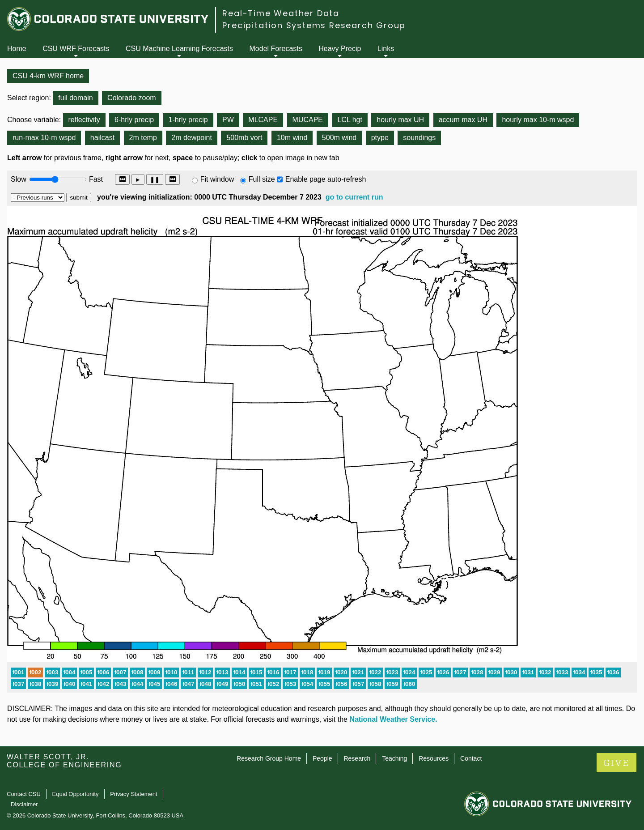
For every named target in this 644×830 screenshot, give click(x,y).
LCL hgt (350, 120)
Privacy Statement (134, 794)
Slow (19, 179)
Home (17, 49)
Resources (434, 758)
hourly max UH (400, 120)
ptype (380, 138)
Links (386, 49)
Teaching (394, 758)
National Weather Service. (393, 719)
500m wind (339, 138)
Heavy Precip (340, 49)
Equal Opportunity (76, 794)
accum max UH (463, 120)
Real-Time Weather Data (281, 13)
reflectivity (84, 120)
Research (357, 758)
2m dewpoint (192, 138)
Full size (262, 179)
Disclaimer (24, 804)
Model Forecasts (276, 49)
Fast (95, 179)
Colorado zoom (132, 98)
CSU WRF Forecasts (76, 49)
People (322, 758)
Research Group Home (269, 758)
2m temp (143, 138)
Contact (471, 758)
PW (228, 120)
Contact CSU (24, 794)
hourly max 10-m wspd (538, 120)
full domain (75, 98)
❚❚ (155, 180)
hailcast (102, 138)
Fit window (217, 179)
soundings (419, 138)
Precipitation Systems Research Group (314, 25)
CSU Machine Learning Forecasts (179, 49)
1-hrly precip (188, 120)
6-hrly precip (134, 120)
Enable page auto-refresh (326, 179)
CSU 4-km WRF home (48, 76)
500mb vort (244, 138)
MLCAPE (263, 120)
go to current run (354, 197)
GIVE (616, 763)
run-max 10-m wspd (44, 138)
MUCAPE (308, 120)
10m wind (292, 138)
